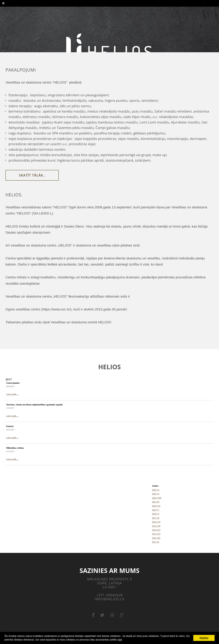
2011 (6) (156, 542)
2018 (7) (156, 514)
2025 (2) (156, 490)
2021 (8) (156, 502)
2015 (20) (156, 526)
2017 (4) (156, 518)
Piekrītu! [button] (204, 638)
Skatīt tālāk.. (32, 175)
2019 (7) (156, 510)
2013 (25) (156, 534)
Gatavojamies (13, 383)
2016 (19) (156, 522)
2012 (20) (156, 538)
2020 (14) (156, 506)
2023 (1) (156, 494)
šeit (120, 640)
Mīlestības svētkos (15, 448)
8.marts (10, 426)
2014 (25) (156, 530)
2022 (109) (157, 498)
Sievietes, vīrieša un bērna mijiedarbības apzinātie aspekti (34, 405)
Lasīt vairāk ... (12, 394)
